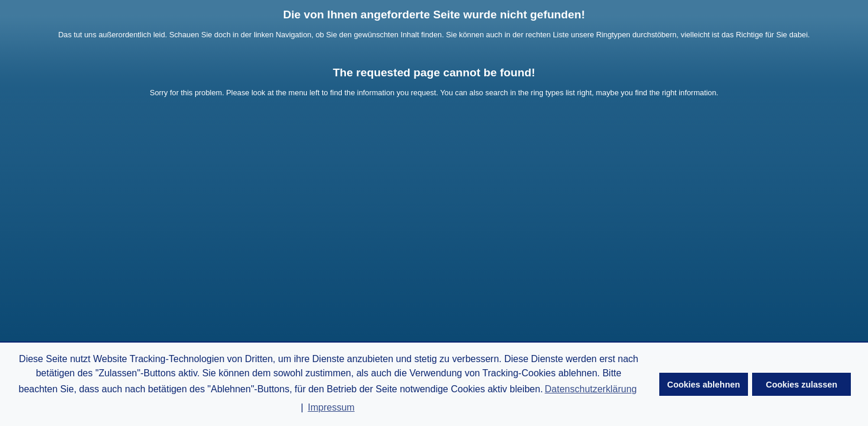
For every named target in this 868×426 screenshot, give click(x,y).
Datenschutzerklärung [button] (591, 389)
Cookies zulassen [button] (801, 385)
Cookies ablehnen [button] (703, 385)
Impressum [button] (331, 407)
